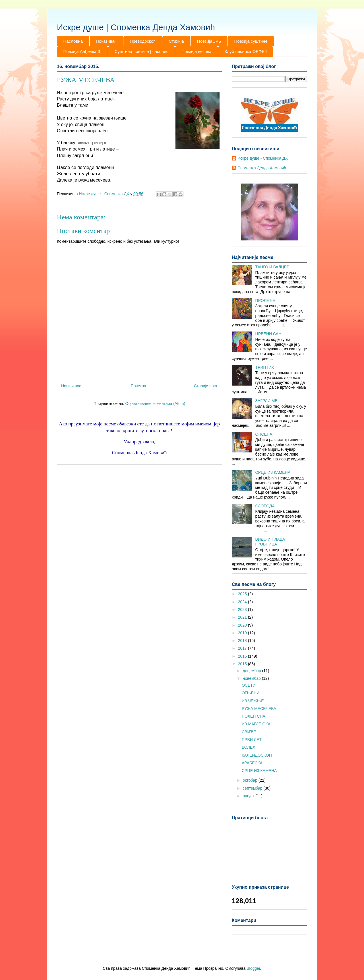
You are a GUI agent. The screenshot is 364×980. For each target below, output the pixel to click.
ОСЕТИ (249, 685)
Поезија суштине (251, 41)
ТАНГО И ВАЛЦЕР (272, 267)
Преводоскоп (143, 41)
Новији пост (72, 386)
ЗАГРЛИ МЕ (266, 401)
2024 (243, 602)
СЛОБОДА (265, 506)
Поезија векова (197, 51)
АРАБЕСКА (252, 763)
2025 (243, 594)
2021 (243, 617)
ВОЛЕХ (248, 747)
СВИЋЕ (249, 732)
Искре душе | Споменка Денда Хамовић (136, 27)
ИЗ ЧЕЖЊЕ (253, 701)
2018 (243, 641)
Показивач (106, 41)
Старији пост (206, 386)
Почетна (138, 386)
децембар (252, 671)
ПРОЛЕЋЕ (265, 300)
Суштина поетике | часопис (141, 51)
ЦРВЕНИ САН (268, 334)
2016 (243, 656)
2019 (243, 633)
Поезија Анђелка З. (82, 51)
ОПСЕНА (264, 434)
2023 (243, 610)
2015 (243, 664)
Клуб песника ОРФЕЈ (246, 51)
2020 (243, 625)
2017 (243, 648)
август (249, 796)
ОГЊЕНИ (251, 693)
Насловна (73, 41)
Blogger (253, 968)
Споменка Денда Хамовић (262, 168)
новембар (252, 678)
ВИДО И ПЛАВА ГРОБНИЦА (270, 542)
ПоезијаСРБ (209, 41)
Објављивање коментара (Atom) (155, 403)
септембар (253, 788)
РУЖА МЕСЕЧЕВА (259, 709)
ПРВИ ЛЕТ (252, 740)
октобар (250, 780)
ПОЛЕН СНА (254, 716)
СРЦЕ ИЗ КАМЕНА (273, 472)
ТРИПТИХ (265, 367)
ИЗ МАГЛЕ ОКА (256, 724)
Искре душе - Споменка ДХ (263, 158)
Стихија (176, 41)
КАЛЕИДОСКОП (257, 755)
